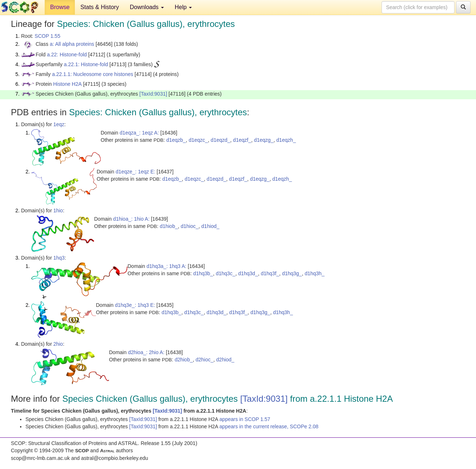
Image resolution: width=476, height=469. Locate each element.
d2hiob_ (184, 360)
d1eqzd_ (221, 140)
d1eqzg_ (264, 140)
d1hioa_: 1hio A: (131, 219)
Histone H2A (67, 84)
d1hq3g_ (292, 273)
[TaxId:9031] (153, 94)
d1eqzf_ (242, 140)
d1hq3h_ (314, 273)
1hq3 (59, 258)
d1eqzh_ (286, 140)
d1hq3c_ (226, 273)
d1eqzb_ (176, 140)
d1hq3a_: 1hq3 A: (166, 266)
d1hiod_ (210, 226)
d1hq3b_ (203, 273)
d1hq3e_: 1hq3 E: (135, 305)
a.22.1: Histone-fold (86, 64)
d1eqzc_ (198, 140)
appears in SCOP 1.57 (245, 419)
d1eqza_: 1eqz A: (139, 133)
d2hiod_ (225, 360)
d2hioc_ (204, 360)
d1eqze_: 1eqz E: (135, 172)
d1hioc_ (189, 226)
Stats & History (100, 7)
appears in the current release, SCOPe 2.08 (269, 426)
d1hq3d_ (248, 273)
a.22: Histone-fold (67, 55)
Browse (60, 7)
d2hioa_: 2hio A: (146, 352)
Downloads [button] (147, 7)
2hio (58, 344)
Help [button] (183, 7)
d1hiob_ (169, 226)
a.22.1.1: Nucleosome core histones (92, 74)
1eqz (59, 124)
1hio (58, 211)
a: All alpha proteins (72, 44)
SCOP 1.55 (47, 36)
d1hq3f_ (270, 273)
